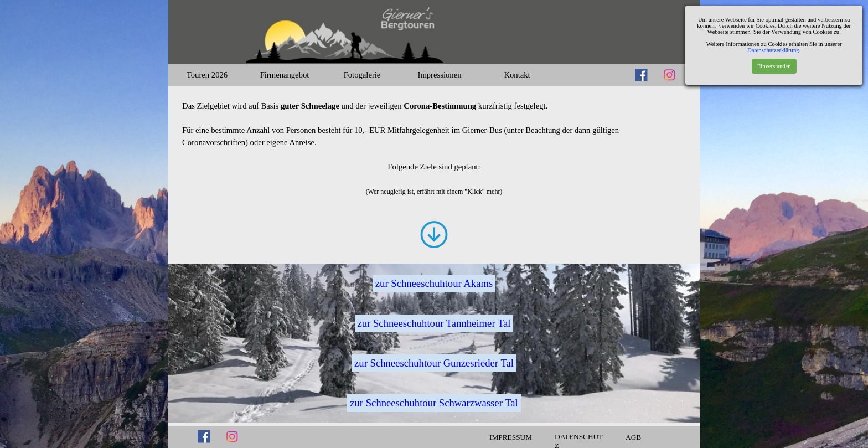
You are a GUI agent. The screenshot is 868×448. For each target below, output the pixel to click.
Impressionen (440, 75)
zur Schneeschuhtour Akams (434, 283)
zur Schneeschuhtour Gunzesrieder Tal (434, 363)
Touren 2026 (207, 75)
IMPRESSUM (511, 437)
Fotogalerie (362, 75)
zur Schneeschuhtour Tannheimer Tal (434, 323)
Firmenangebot (285, 75)
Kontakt (517, 75)
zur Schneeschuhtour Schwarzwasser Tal (434, 403)
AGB (633, 437)
